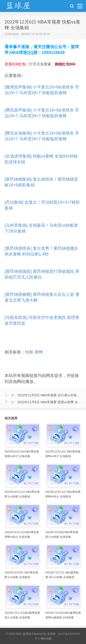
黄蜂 (39, 352)
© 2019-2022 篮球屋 (18, 634)
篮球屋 (51, 634)
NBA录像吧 (23, 7)
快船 (29, 352)
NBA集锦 (13, 34)
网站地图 (46, 638)
